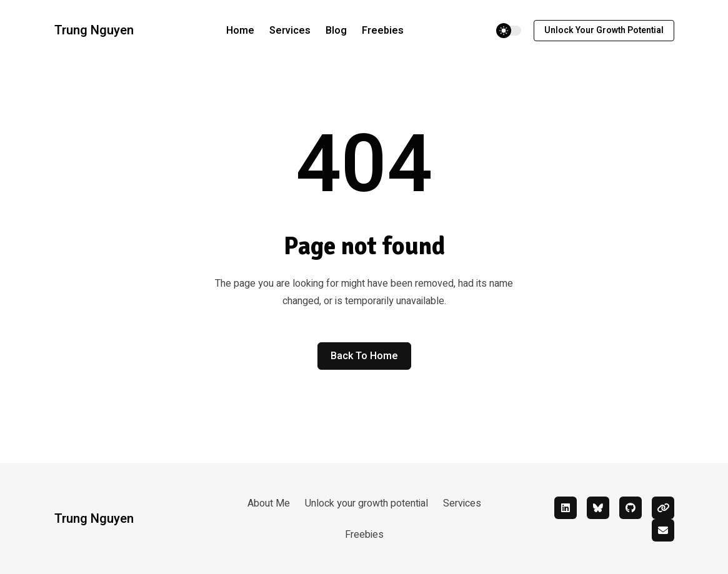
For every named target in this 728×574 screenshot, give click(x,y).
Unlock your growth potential (604, 30)
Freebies (383, 31)
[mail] (663, 530)
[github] (631, 508)
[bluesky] (598, 508)
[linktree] (663, 508)
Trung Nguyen (94, 31)
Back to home (364, 356)
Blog (336, 31)
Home (240, 31)
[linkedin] (566, 508)
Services (290, 31)
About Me (269, 503)
